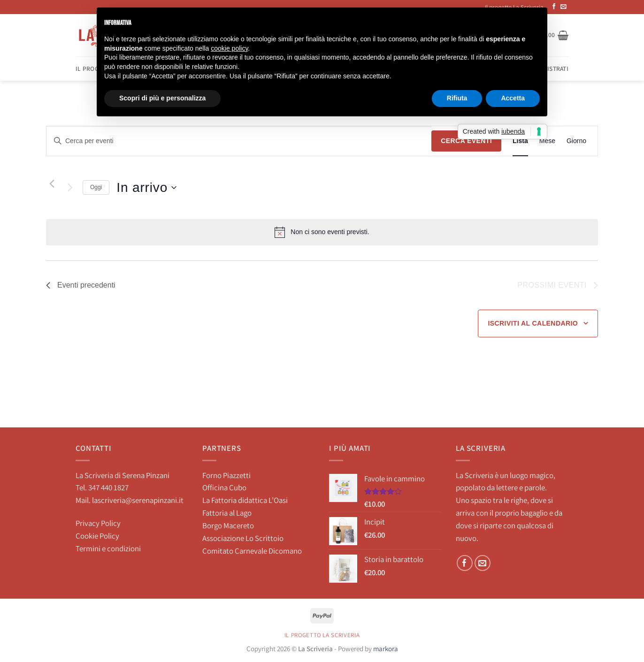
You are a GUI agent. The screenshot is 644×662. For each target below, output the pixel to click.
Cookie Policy (97, 536)
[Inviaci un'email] (563, 7)
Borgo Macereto (228, 525)
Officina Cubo (224, 487)
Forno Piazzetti (226, 475)
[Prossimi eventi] (70, 188)
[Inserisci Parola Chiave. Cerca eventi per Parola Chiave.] (239, 141)
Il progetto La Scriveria (322, 635)
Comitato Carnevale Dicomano (252, 551)
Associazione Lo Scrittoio (243, 538)
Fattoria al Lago (227, 513)
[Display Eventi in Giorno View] (576, 141)
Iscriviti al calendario (533, 323)
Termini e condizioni (108, 548)
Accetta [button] (513, 98)
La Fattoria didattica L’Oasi (245, 500)
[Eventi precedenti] (52, 184)
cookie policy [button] (229, 48)
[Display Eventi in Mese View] (547, 141)
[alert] (322, 232)
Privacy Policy (98, 523)
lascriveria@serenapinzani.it (138, 500)
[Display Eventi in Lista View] (520, 141)
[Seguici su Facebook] (465, 563)
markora (386, 649)
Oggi (96, 187)
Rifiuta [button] (457, 98)
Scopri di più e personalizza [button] (162, 98)
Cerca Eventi (466, 141)
